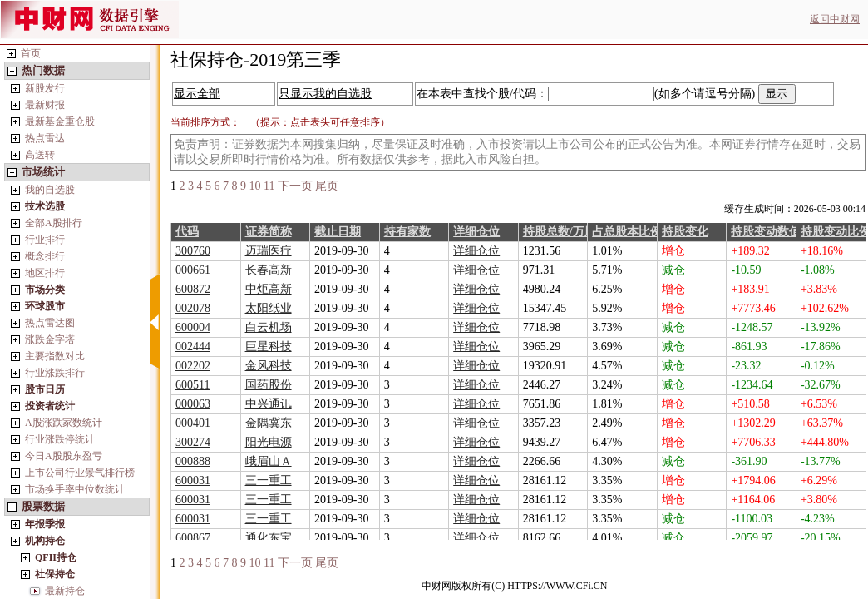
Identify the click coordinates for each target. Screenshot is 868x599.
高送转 (40, 155)
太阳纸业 (269, 308)
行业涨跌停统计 (60, 439)
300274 (193, 442)
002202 (193, 366)
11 (269, 186)
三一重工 (269, 480)
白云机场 (269, 327)
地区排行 (45, 273)
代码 (187, 232)
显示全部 (197, 94)
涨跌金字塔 (50, 339)
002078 (193, 308)
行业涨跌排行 (55, 373)
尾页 (327, 186)
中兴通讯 (269, 404)
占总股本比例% (633, 232)
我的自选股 (50, 190)
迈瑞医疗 (269, 251)
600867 (193, 538)
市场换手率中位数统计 (75, 489)
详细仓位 (476, 232)
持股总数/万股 (560, 232)
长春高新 (269, 270)
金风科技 (269, 366)
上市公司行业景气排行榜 (80, 473)
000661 (193, 270)
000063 (193, 404)
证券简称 (269, 232)
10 (255, 186)
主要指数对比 (55, 356)
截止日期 (338, 232)
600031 (193, 480)
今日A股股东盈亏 (64, 456)
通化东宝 (269, 538)
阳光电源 (269, 442)
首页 (31, 53)
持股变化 (685, 232)
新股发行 (45, 88)
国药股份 (269, 385)
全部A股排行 (54, 223)
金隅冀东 (269, 423)
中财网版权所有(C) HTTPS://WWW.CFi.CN (514, 586)
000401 (193, 423)
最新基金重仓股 (60, 121)
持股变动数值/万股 (779, 232)
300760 (193, 251)
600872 (193, 289)
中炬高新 (269, 289)
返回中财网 (835, 19)
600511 (192, 385)
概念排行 (45, 256)
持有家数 (407, 232)
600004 (193, 327)
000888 (193, 461)
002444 (193, 347)
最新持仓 (65, 591)
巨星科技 (269, 347)
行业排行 (45, 240)
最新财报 (45, 105)
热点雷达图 (50, 323)
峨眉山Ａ (269, 461)
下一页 (295, 186)
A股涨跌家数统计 (64, 423)
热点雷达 (45, 138)
